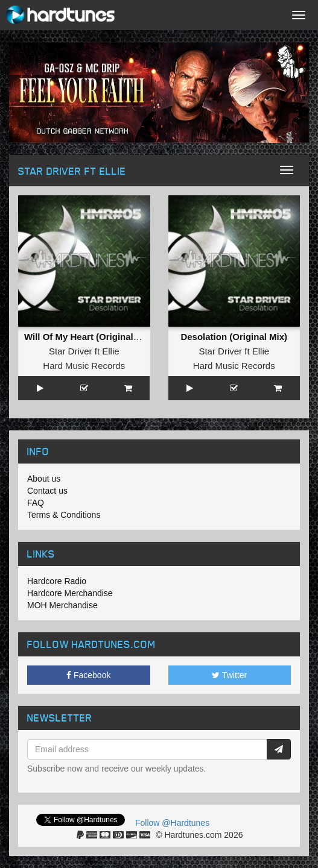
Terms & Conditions (64, 515)
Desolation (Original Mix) (234, 337)
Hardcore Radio (57, 581)
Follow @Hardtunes (172, 823)
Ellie (110, 351)
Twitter (229, 675)
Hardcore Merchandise (70, 593)
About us (44, 479)
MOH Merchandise (62, 605)
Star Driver (71, 351)
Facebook (88, 675)
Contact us (47, 491)
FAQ (36, 503)
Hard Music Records (84, 366)
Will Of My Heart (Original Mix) (89, 337)
